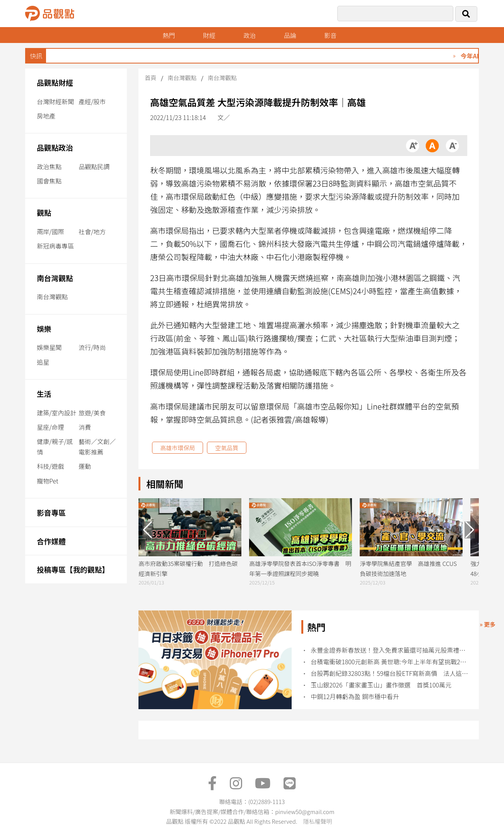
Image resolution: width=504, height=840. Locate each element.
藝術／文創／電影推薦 (97, 447)
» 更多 (488, 624)
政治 (249, 35)
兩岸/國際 (50, 231)
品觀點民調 (94, 166)
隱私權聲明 (317, 821)
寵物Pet (47, 481)
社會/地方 (92, 231)
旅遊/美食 (92, 413)
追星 (43, 362)
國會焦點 (49, 181)
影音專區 (51, 512)
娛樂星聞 (49, 347)
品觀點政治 (55, 147)
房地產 (46, 116)
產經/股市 (92, 101)
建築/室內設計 (56, 413)
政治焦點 (49, 166)
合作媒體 (51, 541)
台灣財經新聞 (55, 101)
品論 (290, 35)
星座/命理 (50, 427)
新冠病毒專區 (55, 246)
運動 (85, 466)
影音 (330, 35)
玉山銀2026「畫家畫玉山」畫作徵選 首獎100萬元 (381, 685)
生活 (44, 393)
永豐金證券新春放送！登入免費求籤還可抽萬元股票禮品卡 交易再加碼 (390, 650)
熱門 (169, 35)
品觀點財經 (55, 82)
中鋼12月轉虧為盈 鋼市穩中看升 (355, 697)
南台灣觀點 (55, 278)
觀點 (44, 212)
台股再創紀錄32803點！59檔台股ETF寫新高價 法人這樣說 (390, 673)
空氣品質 (227, 448)
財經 (209, 35)
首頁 (150, 78)
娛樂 (44, 328)
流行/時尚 (92, 347)
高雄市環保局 (178, 448)
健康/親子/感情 (55, 447)
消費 (85, 427)
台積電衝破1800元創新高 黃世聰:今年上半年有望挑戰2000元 (390, 662)
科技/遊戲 (50, 466)
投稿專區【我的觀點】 (73, 569)
